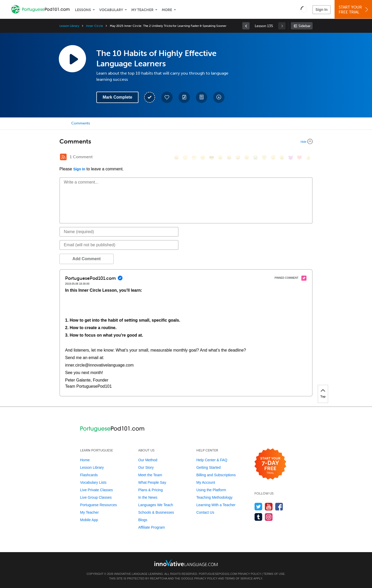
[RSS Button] (63, 157)
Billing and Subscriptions (216, 475)
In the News (148, 497)
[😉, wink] (247, 158)
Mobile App (89, 520)
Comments (81, 123)
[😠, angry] (220, 158)
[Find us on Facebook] (279, 507)
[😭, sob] (255, 158)
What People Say (152, 482)
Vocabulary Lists (93, 482)
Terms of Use (274, 574)
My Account (206, 482)
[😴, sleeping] (273, 158)
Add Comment (86, 259)
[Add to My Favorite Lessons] (167, 97)
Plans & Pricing (150, 490)
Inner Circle (94, 26)
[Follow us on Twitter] (258, 507)
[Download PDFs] (202, 97)
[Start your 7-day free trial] (270, 464)
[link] (246, 26)
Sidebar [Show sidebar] (304, 26)
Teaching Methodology (214, 497)
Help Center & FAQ (212, 460)
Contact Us (205, 512)
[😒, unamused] (203, 158)
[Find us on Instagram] (269, 517)
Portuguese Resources (98, 505)
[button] (304, 9)
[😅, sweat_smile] (238, 158)
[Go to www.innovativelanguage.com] (186, 563)
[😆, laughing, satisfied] (229, 158)
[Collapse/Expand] (186, 141)
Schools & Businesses (156, 512)
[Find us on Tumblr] (258, 517)
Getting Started (208, 467)
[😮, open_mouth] (282, 158)
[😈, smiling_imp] (291, 158)
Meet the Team (150, 475)
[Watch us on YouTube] (269, 507)
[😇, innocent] (264, 158)
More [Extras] (167, 10)
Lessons (83, 10)
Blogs (143, 520)
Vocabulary (111, 10)
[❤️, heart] (299, 158)
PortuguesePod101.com (218, 574)
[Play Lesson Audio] (72, 59)
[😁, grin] (194, 158)
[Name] (119, 232)
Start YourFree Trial (354, 10)
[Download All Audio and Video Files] (219, 97)
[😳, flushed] (185, 158)
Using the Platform (211, 490)
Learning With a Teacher (216, 505)
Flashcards (89, 475)
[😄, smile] (176, 158)
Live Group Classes (96, 497)
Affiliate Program (152, 527)
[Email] (119, 245)
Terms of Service (239, 578)
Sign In (321, 10)
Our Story (146, 467)
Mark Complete (117, 97)
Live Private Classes (96, 490)
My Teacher (142, 10)
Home (85, 460)
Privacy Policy (249, 574)
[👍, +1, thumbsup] (308, 158)
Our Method (148, 460)
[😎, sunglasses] (212, 158)
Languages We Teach (156, 505)
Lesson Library (69, 26)
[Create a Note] (184, 97)
